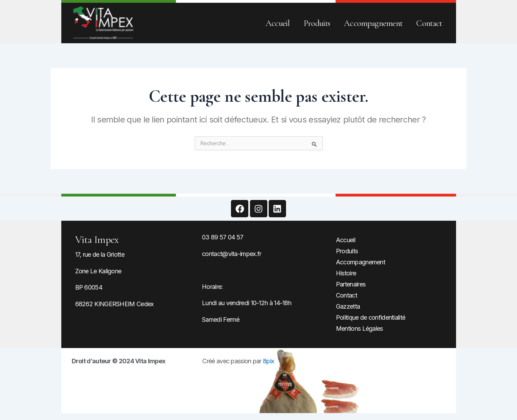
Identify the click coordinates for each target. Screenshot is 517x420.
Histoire (346, 273)
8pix (268, 361)
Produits (317, 23)
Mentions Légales (359, 328)
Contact (429, 23)
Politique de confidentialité (371, 317)
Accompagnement (373, 23)
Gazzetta (348, 306)
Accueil (278, 23)
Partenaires (351, 284)
